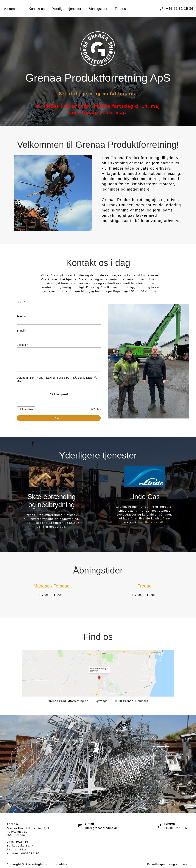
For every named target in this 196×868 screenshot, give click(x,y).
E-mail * (22, 331)
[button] (4, 764)
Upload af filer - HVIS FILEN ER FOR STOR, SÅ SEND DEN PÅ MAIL (57, 379)
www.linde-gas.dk (151, 522)
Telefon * (22, 316)
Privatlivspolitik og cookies (167, 864)
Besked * (22, 345)
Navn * (21, 302)
